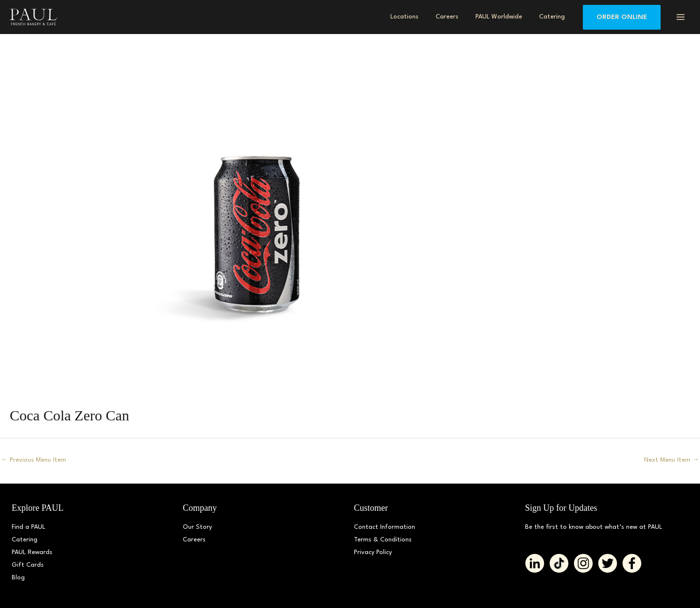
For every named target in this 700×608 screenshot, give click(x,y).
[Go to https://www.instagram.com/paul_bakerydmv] (583, 563)
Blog (18, 578)
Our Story (197, 527)
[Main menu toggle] (680, 17)
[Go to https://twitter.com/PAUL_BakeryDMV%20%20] (608, 563)
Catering (25, 540)
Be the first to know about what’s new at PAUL (594, 527)
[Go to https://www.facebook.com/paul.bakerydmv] (632, 563)
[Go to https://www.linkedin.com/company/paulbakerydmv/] (535, 563)
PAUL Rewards (32, 552)
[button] (622, 17)
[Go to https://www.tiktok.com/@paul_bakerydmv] (559, 563)
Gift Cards (28, 565)
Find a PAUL (28, 527)
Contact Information (385, 527)
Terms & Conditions (383, 540)
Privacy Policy (373, 552)
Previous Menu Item (34, 460)
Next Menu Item (672, 460)
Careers (194, 540)
